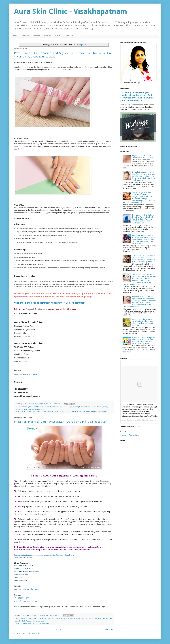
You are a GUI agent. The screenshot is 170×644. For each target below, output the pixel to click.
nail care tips (93, 619)
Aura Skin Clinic (65, 407)
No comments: (56, 404)
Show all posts (80, 44)
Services (37, 36)
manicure (18, 409)
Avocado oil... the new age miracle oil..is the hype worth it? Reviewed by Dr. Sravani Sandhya (143, 322)
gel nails (105, 407)
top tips (33, 621)
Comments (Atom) (32, 633)
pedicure (40, 409)
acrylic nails (24, 407)
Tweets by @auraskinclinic (130, 435)
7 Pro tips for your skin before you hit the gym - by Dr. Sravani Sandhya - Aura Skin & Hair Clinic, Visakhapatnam (144, 259)
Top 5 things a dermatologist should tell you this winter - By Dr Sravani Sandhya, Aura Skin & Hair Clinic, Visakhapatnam (137, 96)
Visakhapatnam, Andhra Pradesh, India (35, 623)
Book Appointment (52, 36)
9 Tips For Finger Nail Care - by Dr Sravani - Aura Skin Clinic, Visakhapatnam (61, 422)
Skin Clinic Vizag (24, 621)
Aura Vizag (75, 407)
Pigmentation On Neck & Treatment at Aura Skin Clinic (143, 157)
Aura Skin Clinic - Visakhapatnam (71, 11)
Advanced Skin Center (51, 407)
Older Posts (108, 629)
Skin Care (102, 619)
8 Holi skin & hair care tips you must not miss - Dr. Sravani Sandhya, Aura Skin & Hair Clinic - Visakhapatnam (144, 340)
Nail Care (26, 409)
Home (15, 36)
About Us (25, 36)
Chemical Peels (76, 619)
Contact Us (69, 36)
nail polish (33, 409)
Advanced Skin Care (36, 407)
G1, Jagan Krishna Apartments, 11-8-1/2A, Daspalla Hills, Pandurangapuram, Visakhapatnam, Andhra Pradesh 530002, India (64, 412)
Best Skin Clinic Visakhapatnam (90, 407)
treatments (40, 621)
